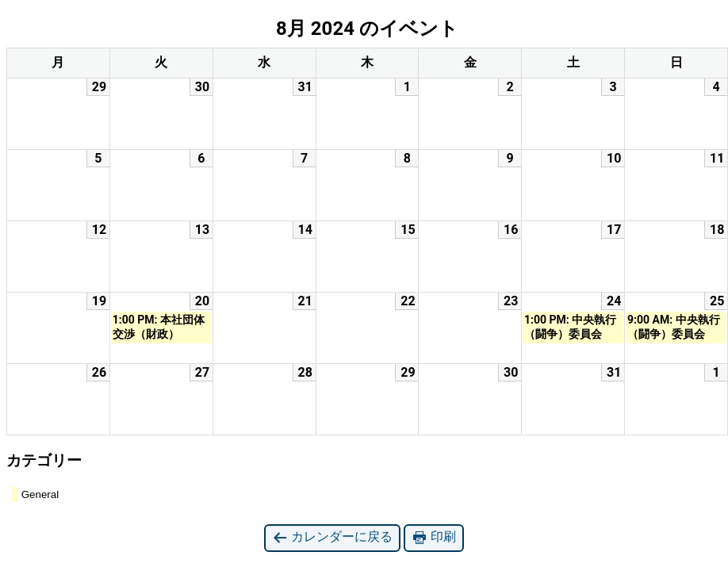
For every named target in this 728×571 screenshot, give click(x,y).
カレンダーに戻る (332, 537)
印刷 (434, 537)
